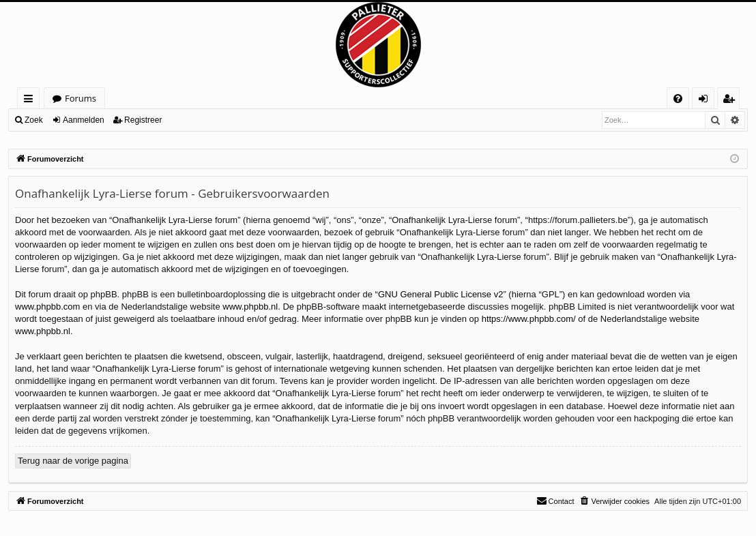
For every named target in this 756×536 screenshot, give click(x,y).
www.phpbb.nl (250, 307)
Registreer (143, 120)
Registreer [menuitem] (731, 101)
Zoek (34, 120)
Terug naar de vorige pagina (73, 461)
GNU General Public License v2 (441, 294)
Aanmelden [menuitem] (707, 101)
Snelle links (31, 101)
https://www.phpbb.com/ (529, 319)
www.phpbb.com (47, 307)
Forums (81, 98)
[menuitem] (678, 99)
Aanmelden (84, 120)
